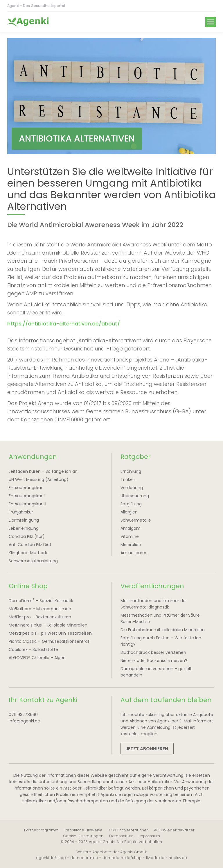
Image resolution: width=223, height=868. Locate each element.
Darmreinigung (24, 520)
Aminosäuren (134, 553)
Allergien (129, 512)
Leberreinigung (24, 528)
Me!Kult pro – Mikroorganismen (40, 609)
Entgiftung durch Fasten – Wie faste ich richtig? (161, 641)
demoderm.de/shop (122, 858)
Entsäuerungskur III (27, 504)
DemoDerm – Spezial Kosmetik (41, 601)
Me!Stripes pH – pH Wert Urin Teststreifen (50, 633)
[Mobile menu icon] (211, 22)
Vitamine (130, 536)
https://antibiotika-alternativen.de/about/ (64, 324)
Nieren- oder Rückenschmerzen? (154, 661)
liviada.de (155, 858)
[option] (111, 96)
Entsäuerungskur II (27, 496)
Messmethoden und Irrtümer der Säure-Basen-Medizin (161, 618)
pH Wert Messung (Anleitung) (39, 479)
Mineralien (131, 545)
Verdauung (132, 488)
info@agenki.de (24, 721)
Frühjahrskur (21, 512)
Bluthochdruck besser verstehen (153, 652)
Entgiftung (131, 504)
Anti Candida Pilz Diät (30, 545)
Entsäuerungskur (26, 488)
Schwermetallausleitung (33, 561)
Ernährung (131, 471)
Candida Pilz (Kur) (27, 536)
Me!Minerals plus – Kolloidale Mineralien (48, 625)
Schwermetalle (136, 520)
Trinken (128, 479)
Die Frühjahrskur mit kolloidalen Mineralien (163, 630)
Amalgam (131, 528)
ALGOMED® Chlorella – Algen (37, 658)
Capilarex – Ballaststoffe (33, 649)
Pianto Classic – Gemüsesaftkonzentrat (49, 641)
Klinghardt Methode (29, 553)
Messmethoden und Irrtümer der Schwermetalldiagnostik (154, 604)
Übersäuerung (135, 496)
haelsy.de (178, 858)
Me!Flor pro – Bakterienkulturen (40, 617)
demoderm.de (84, 858)
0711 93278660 (23, 715)
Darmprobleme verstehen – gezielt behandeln (156, 672)
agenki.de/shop (51, 858)
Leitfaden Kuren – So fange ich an (43, 471)
